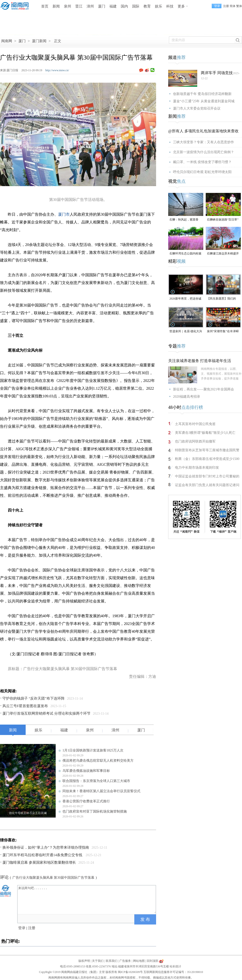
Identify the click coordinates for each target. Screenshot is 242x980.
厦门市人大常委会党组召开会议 (197, 108)
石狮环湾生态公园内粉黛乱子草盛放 (185, 254)
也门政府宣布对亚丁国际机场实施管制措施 (95, 811)
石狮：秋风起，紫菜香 (184, 220)
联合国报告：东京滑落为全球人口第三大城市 (96, 781)
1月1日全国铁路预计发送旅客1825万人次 (93, 750)
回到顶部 (152, 961)
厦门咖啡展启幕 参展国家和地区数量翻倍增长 (39, 862)
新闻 (56, 6)
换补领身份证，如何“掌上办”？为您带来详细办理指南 (46, 847)
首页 (45, 6)
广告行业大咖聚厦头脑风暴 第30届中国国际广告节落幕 (53, 878)
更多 (181, 6)
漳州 (90, 6)
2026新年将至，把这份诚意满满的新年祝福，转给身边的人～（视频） (185, 299)
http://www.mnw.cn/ (57, 70)
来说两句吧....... (87, 899)
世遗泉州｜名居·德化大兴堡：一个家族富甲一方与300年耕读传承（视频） (186, 332)
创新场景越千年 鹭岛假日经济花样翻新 (202, 94)
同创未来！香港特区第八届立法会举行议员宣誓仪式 (101, 791)
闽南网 (7, 41)
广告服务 (125, 961)
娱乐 (159, 6)
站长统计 (175, 966)
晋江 (79, 6)
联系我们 (112, 961)
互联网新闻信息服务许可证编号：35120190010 (173, 972)
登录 (22, 928)
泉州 (68, 6)
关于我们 (98, 961)
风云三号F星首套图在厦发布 (25, 706)
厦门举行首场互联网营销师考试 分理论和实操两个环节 (46, 713)
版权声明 (84, 961)
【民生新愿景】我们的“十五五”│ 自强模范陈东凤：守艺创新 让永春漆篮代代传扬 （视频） (223, 299)
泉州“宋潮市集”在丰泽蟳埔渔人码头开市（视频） (223, 332)
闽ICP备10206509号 (130, 972)
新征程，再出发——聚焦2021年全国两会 (204, 389)
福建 (113, 6)
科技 (170, 6)
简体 (233, 6)
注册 (226, 6)
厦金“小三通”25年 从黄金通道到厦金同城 (204, 101)
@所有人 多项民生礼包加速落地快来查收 (203, 131)
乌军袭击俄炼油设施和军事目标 (86, 771)
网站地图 (139, 961)
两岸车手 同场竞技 (217, 73)
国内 (124, 6)
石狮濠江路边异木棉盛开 (223, 253)
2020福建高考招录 (187, 397)
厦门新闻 (39, 41)
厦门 (102, 6)
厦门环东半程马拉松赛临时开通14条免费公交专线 (43, 855)
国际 (136, 6)
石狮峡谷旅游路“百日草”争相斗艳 (223, 220)
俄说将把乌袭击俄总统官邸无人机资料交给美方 (98, 761)
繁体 (239, 6)
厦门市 (64, 214)
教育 (147, 6)
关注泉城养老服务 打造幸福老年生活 (200, 361)
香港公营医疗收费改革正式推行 (86, 801)
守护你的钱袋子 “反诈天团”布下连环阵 (34, 698)
